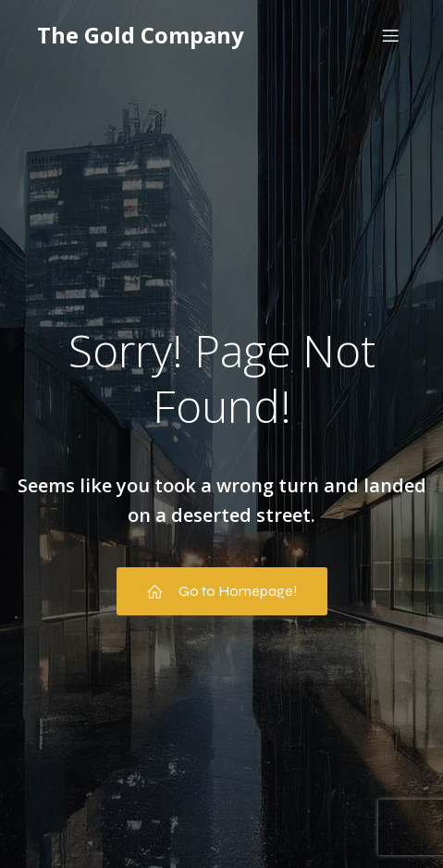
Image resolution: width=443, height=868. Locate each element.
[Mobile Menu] (390, 35)
